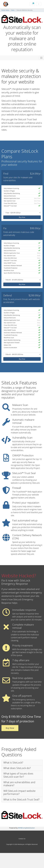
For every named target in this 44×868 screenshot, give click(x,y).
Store (13, 10)
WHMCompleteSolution (26, 828)
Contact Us (22, 839)
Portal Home (5, 10)
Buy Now (22, 217)
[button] (22, 763)
